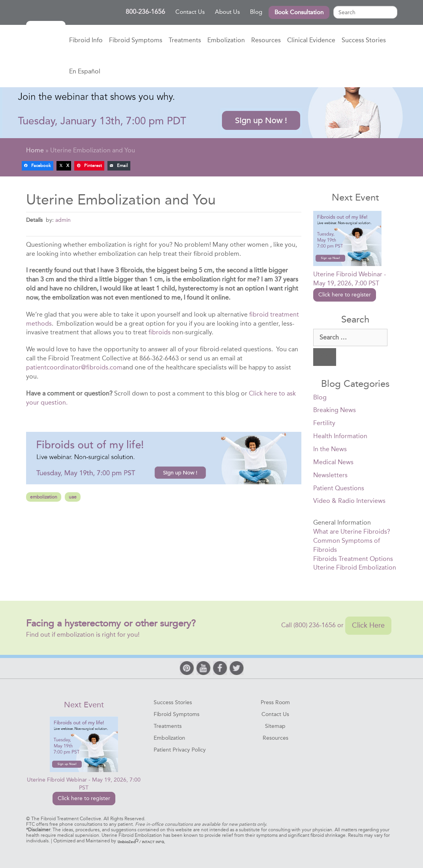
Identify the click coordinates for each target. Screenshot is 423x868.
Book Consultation (299, 12)
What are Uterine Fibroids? (352, 531)
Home (46, 41)
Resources (266, 40)
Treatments (185, 40)
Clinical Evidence (311, 40)
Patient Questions (339, 488)
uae (73, 497)
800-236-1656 (147, 12)
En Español (85, 71)
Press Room (275, 702)
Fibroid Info (86, 40)
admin (63, 220)
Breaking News (335, 410)
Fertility (324, 423)
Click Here (368, 625)
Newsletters (330, 475)
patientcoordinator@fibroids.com (74, 367)
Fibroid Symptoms (136, 40)
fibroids (160, 332)
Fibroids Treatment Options (353, 559)
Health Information (340, 436)
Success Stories (364, 40)
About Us (227, 12)
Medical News (333, 462)
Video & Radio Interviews (349, 501)
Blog (256, 12)
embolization (44, 497)
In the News (330, 449)
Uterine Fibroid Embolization (355, 567)
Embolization (226, 40)
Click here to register (345, 295)
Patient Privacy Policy (180, 750)
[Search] (325, 357)
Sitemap (275, 726)
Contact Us (190, 12)
